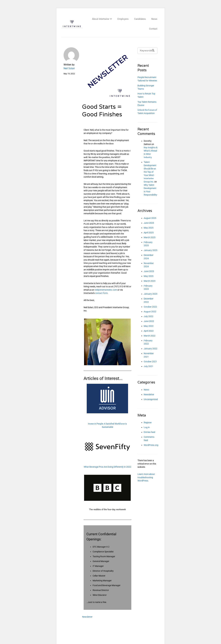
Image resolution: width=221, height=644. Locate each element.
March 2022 (150, 336)
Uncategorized (151, 399)
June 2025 (149, 223)
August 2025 (150, 218)
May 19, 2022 (69, 74)
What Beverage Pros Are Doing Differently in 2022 (107, 467)
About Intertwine (101, 19)
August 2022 (150, 312)
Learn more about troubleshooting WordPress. (146, 477)
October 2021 (150, 362)
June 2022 (149, 321)
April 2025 (149, 233)
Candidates (140, 19)
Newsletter (87, 617)
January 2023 (151, 294)
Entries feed (149, 432)
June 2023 (149, 271)
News (154, 19)
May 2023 (149, 276)
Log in (147, 427)
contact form (101, 293)
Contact (153, 29)
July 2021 (148, 366)
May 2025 (149, 228)
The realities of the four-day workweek (107, 509)
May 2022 (149, 326)
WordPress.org (151, 445)
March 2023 (150, 281)
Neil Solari (69, 68)
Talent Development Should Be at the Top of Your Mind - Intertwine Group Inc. (150, 172)
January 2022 (151, 349)
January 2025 (151, 250)
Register (148, 422)
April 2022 (149, 331)
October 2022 (150, 307)
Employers (123, 19)
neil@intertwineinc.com (106, 290)
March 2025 (150, 237)
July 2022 (148, 316)
